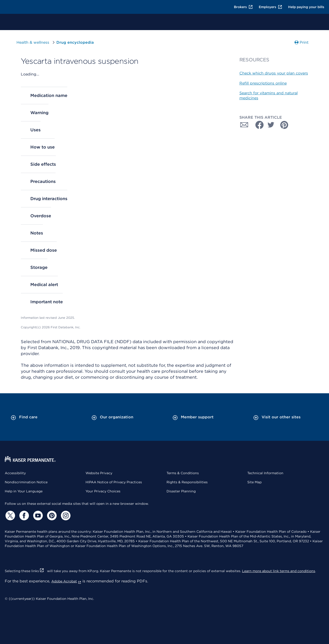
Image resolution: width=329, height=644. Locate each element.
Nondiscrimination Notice (26, 482)
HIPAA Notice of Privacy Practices (114, 482)
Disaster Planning (181, 491)
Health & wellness (33, 42)
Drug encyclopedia (75, 42)
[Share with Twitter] (271, 125)
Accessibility (15, 473)
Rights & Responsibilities (187, 482)
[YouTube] (37, 516)
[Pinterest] (51, 516)
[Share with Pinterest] (284, 125)
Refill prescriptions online (263, 83)
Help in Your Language (24, 491)
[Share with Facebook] (258, 125)
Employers (271, 7)
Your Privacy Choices (103, 491)
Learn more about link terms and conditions (279, 571)
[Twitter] (10, 516)
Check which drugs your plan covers (274, 73)
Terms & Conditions (183, 473)
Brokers (243, 7)
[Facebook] (23, 516)
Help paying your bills (306, 7)
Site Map (254, 482)
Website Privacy (99, 473)
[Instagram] (65, 516)
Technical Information (265, 473)
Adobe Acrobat (66, 581)
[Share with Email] (244, 125)
